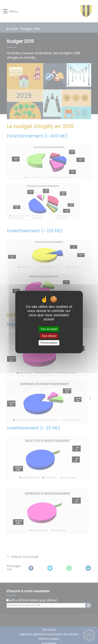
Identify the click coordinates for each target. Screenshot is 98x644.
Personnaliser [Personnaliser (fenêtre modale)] (49, 343)
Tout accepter (49, 329)
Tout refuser (49, 336)
